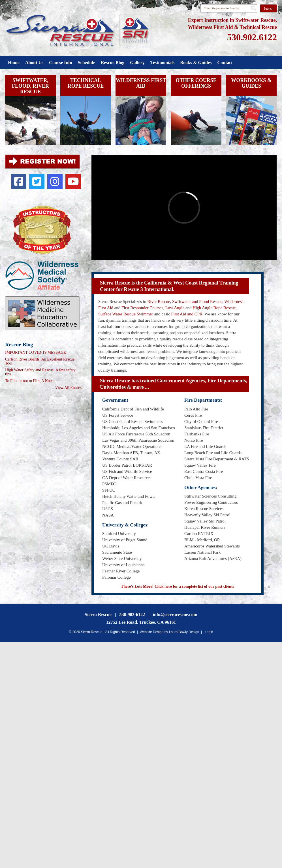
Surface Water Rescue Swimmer (126, 314)
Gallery (137, 63)
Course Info (60, 63)
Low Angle (175, 308)
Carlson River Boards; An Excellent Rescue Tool (40, 361)
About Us (34, 63)
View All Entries (68, 388)
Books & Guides (196, 63)
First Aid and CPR (187, 314)
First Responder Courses (142, 308)
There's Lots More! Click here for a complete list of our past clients (178, 586)
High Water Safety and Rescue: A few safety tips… (40, 372)
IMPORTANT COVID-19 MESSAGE (36, 353)
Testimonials (163, 63)
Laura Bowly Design (184, 632)
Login (209, 632)
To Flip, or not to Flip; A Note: (29, 381)
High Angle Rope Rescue (214, 308)
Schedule (86, 63)
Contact (225, 63)
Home (14, 63)
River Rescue (159, 302)
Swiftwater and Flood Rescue (197, 302)
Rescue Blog (113, 63)
